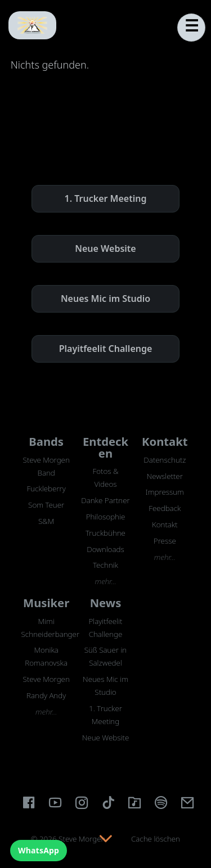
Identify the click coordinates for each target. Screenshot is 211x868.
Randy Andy (46, 695)
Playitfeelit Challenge (106, 349)
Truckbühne (105, 533)
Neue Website (105, 248)
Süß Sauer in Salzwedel (105, 656)
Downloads (105, 549)
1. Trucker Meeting (106, 198)
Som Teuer (46, 505)
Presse (165, 541)
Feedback (165, 508)
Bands (46, 441)
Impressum (165, 492)
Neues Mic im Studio (105, 299)
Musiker (46, 603)
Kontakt (165, 441)
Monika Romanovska (46, 656)
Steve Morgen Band (46, 466)
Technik (105, 565)
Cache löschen (156, 839)
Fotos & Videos (105, 478)
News (106, 603)
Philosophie (106, 517)
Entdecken (105, 447)
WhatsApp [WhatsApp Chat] (39, 850)
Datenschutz (165, 460)
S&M (46, 521)
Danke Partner (105, 500)
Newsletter (165, 476)
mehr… (105, 581)
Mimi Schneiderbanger (46, 628)
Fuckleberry (46, 489)
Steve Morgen (46, 679)
